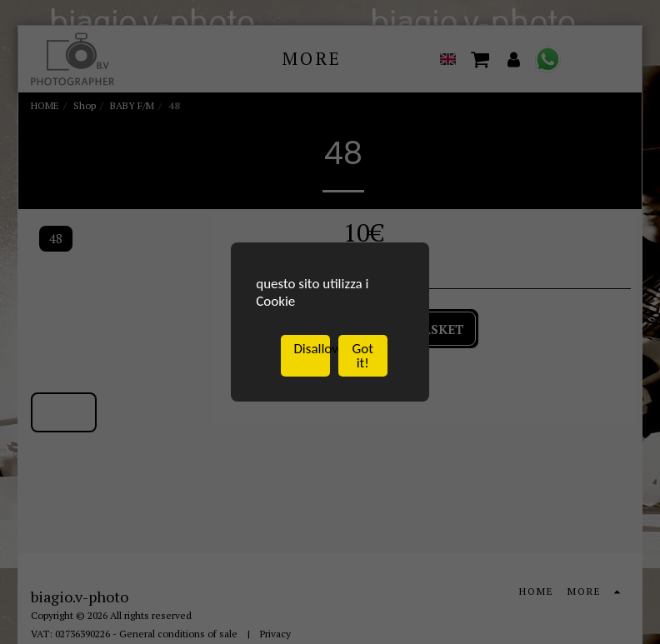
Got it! (363, 357)
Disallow (312, 349)
